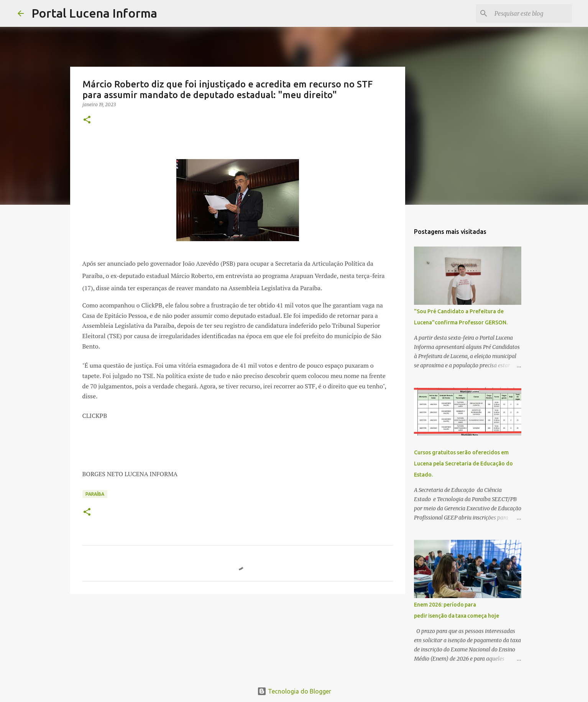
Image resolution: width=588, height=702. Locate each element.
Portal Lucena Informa (94, 13)
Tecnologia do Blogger (294, 691)
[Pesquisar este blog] (532, 13)
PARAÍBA (95, 494)
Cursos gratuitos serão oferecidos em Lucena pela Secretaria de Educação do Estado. (463, 464)
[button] (87, 120)
